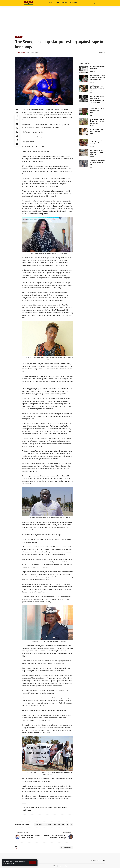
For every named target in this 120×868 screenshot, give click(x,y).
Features (19, 37)
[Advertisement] (60, 20)
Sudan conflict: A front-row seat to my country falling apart (97, 153)
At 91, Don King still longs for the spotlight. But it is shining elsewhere (97, 77)
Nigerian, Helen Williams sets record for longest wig (97, 163)
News (91, 92)
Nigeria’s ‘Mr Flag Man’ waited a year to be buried (97, 110)
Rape (60, 806)
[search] (95, 3)
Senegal (65, 806)
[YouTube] (104, 860)
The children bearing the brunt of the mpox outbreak (97, 142)
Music (56, 806)
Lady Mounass (49, 806)
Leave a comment (64, 847)
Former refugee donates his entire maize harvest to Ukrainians (97, 121)
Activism (32, 806)
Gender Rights (40, 806)
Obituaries (92, 71)
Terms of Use (14, 864)
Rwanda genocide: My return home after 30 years (96, 131)
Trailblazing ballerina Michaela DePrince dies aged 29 (97, 87)
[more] (79, 3)
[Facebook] (99, 860)
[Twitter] (101, 860)
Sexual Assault (27, 809)
